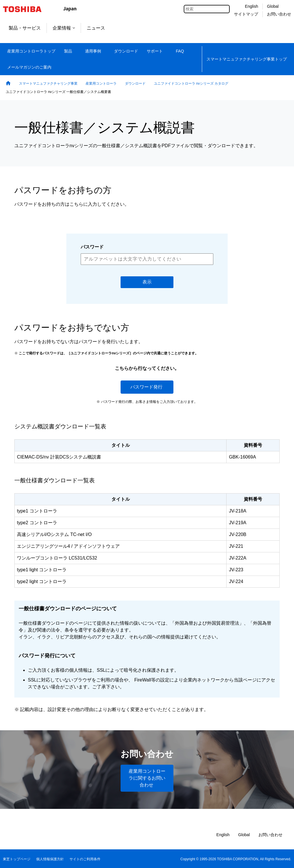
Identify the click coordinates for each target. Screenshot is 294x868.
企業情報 (64, 28)
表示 (147, 282)
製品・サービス (25, 28)
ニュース (96, 28)
